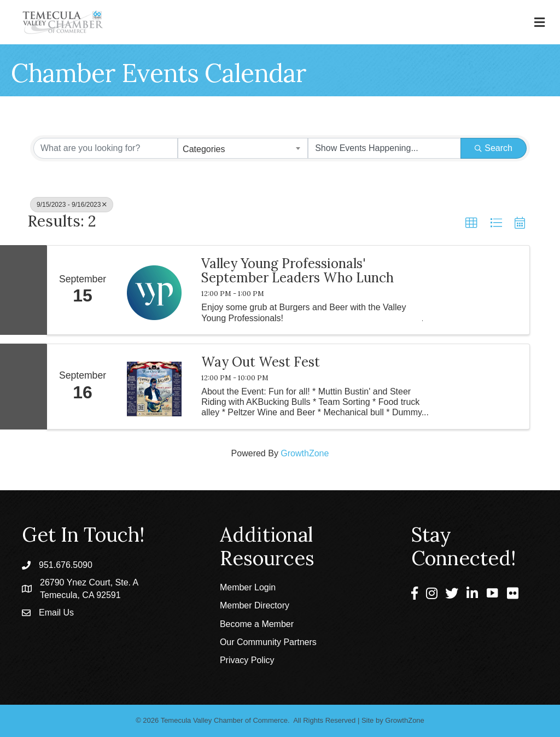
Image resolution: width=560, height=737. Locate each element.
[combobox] (243, 148)
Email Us (56, 613)
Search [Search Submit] (494, 148)
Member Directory (255, 605)
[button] (471, 223)
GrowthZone (305, 453)
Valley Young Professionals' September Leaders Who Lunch (297, 271)
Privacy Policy (247, 660)
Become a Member (257, 624)
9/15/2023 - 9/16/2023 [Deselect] (72, 205)
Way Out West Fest (261, 362)
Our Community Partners (268, 642)
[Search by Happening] (384, 148)
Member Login (248, 587)
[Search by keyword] (106, 148)
